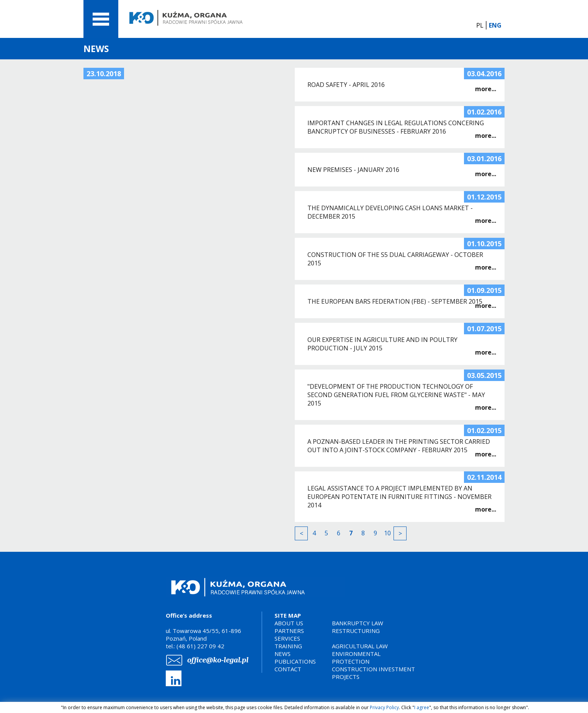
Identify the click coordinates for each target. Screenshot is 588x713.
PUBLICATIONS (295, 661)
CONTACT (288, 669)
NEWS (283, 654)
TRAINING (288, 646)
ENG (495, 25)
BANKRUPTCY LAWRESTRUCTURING (358, 627)
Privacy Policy (384, 707)
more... (486, 89)
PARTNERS (289, 631)
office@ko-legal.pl (218, 660)
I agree (422, 707)
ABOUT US (289, 623)
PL (480, 25)
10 (387, 533)
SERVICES (287, 638)
